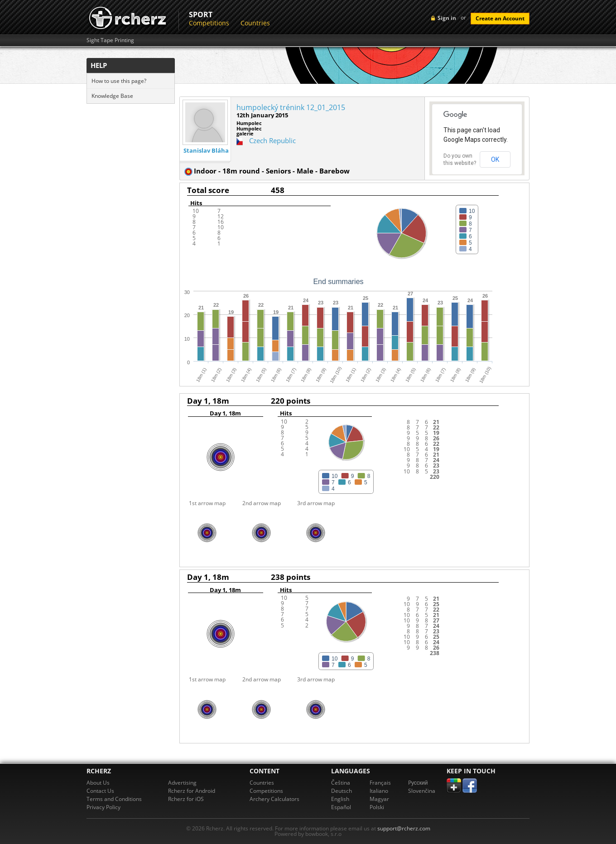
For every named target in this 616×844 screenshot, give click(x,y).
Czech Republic (272, 140)
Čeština (341, 783)
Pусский (418, 783)
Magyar (379, 799)
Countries (255, 23)
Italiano (379, 791)
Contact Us (100, 791)
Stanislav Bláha (206, 151)
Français (380, 783)
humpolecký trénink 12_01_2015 (291, 107)
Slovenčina (422, 791)
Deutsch (342, 791)
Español (341, 807)
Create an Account (500, 18)
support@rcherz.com (404, 828)
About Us (98, 783)
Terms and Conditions (114, 799)
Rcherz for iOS (186, 799)
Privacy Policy (103, 807)
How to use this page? (119, 81)
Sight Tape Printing (110, 40)
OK (495, 159)
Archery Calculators (274, 799)
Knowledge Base (112, 96)
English (340, 799)
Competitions (209, 23)
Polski (377, 807)
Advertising (182, 783)
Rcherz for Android (192, 791)
